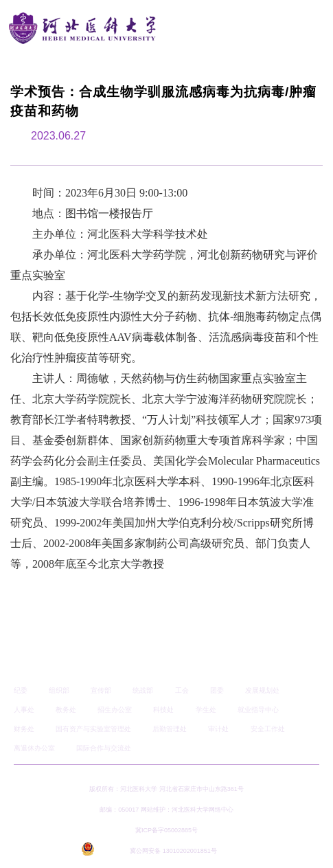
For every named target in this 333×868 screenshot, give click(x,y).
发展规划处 (262, 690)
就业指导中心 (258, 710)
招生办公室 (115, 710)
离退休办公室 (34, 748)
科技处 (163, 710)
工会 (182, 690)
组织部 (59, 690)
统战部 (143, 690)
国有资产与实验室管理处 (93, 729)
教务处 (66, 710)
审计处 (218, 729)
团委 (217, 690)
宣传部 (101, 690)
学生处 (206, 710)
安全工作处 (268, 729)
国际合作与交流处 (104, 748)
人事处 (24, 710)
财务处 (24, 729)
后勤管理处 (170, 729)
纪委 (21, 690)
